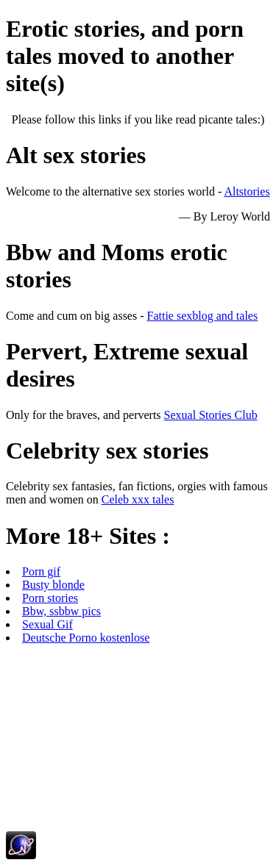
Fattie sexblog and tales (203, 316)
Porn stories (50, 598)
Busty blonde (53, 585)
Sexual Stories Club (211, 415)
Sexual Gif (47, 624)
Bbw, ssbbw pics (61, 611)
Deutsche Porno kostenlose (86, 638)
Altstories (247, 191)
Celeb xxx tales (138, 499)
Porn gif (41, 571)
